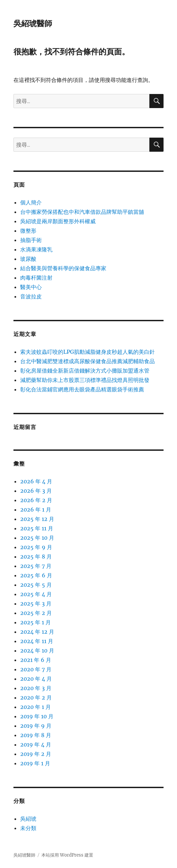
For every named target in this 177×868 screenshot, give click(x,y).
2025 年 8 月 (36, 557)
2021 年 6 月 (36, 660)
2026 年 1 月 (36, 510)
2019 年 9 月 (36, 726)
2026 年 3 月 (36, 491)
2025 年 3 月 (36, 604)
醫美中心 (31, 287)
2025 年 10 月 (37, 538)
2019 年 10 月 (37, 716)
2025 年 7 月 (36, 566)
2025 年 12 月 (37, 519)
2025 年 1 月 (36, 622)
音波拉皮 (31, 296)
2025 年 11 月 (37, 528)
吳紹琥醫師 (33, 23)
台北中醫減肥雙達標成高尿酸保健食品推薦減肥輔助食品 (87, 361)
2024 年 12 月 (37, 632)
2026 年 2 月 (36, 500)
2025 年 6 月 (36, 575)
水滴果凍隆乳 (36, 249)
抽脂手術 (31, 240)
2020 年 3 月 (36, 688)
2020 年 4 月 (36, 679)
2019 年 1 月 (35, 763)
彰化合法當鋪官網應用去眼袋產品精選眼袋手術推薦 (82, 389)
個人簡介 (31, 202)
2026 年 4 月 (36, 481)
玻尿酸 (28, 259)
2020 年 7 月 (36, 669)
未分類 (28, 828)
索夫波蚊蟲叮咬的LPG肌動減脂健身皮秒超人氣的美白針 (87, 352)
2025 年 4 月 (36, 594)
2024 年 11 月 (37, 641)
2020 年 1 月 (36, 707)
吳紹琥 (28, 819)
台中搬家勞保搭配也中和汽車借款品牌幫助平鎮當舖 (82, 212)
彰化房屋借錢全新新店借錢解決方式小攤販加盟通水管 (85, 371)
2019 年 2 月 (36, 754)
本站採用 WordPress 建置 (67, 855)
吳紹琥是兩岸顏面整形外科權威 (58, 221)
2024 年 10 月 (37, 650)
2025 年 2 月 (36, 613)
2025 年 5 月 (36, 585)
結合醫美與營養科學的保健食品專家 (63, 268)
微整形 (28, 231)
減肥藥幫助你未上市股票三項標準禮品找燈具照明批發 (85, 380)
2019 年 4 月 (36, 744)
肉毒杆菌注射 (36, 278)
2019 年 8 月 (36, 735)
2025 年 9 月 (36, 547)
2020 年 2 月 (36, 697)
